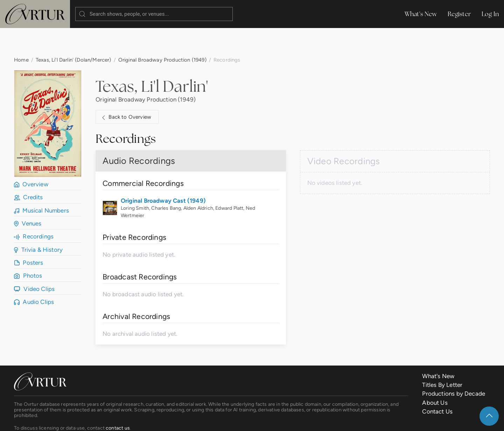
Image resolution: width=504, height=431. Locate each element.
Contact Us (437, 383)
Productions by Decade (454, 366)
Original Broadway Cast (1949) (163, 173)
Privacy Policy (173, 420)
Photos (28, 248)
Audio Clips (34, 274)
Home (21, 32)
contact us (118, 400)
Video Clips (34, 261)
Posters (29, 235)
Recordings (34, 208)
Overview (31, 156)
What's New (421, 14)
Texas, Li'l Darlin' (152, 58)
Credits (29, 169)
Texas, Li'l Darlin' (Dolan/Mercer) (73, 32)
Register (459, 14)
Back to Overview (126, 89)
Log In (490, 14)
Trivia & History (38, 222)
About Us (435, 375)
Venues (28, 195)
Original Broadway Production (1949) (162, 32)
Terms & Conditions (124, 420)
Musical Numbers (41, 182)
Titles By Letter (442, 357)
